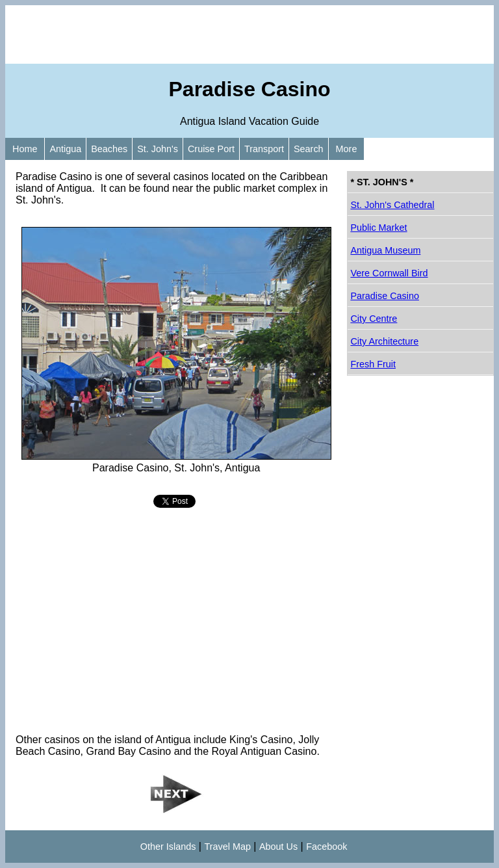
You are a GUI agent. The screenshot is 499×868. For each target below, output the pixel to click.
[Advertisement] (249, 34)
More (347, 149)
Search (309, 149)
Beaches (109, 149)
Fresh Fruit (373, 364)
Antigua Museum (385, 250)
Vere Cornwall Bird (389, 273)
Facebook (326, 847)
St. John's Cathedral (392, 205)
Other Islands (168, 847)
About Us (278, 847)
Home (25, 149)
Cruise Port (211, 149)
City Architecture (384, 341)
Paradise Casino (385, 296)
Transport (264, 149)
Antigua (65, 149)
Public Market (378, 228)
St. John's (158, 149)
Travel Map (227, 847)
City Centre (374, 319)
